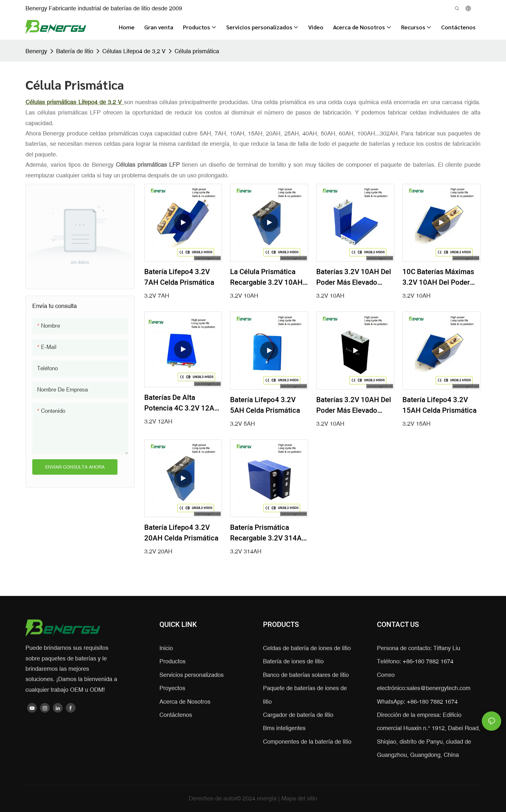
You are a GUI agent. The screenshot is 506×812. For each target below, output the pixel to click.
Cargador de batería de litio (298, 715)
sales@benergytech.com (439, 688)
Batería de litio (75, 51)
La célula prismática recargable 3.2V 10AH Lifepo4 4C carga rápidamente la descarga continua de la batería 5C (266, 277)
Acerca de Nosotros (185, 702)
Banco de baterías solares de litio (306, 675)
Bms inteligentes (284, 728)
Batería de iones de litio (293, 661)
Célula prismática (197, 51)
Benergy (36, 51)
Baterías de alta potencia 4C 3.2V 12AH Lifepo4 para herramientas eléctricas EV (183, 403)
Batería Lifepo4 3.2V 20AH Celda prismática (181, 533)
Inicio (166, 648)
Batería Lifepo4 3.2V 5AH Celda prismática (265, 405)
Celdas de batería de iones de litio (307, 648)
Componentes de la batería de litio (307, 742)
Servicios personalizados (192, 675)
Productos (172, 661)
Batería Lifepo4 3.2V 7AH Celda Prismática (179, 277)
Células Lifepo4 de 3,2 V (134, 51)
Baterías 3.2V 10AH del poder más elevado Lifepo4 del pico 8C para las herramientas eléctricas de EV (354, 277)
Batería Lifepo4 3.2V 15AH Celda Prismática (440, 405)
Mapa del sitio (299, 798)
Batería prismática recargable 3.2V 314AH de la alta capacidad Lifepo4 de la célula (268, 533)
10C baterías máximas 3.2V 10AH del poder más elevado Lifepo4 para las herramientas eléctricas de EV (439, 277)
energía (268, 798)
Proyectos (172, 688)
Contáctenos (176, 715)
